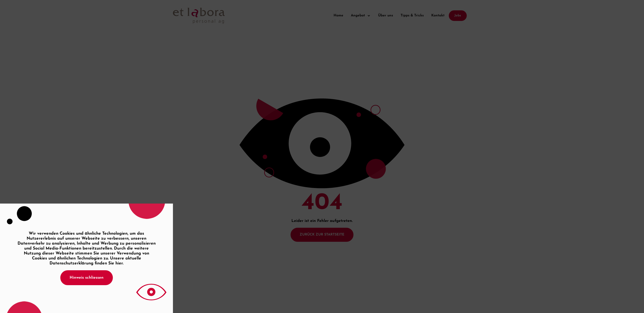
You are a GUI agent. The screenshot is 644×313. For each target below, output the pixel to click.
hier (119, 263)
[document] (322, 156)
